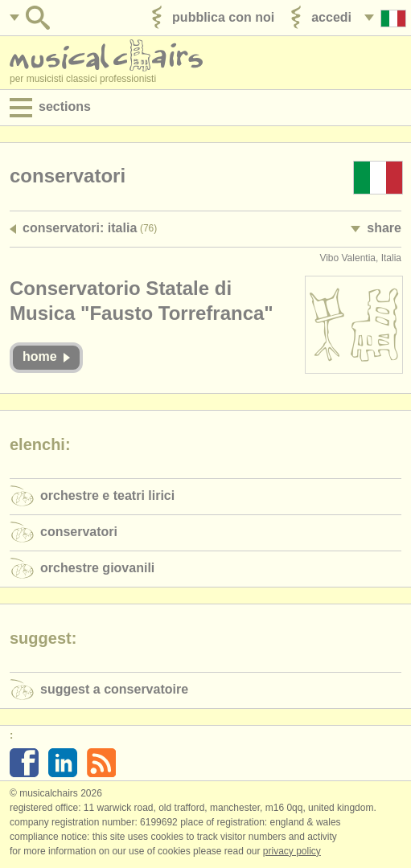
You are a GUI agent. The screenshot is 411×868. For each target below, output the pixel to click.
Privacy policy (292, 851)
